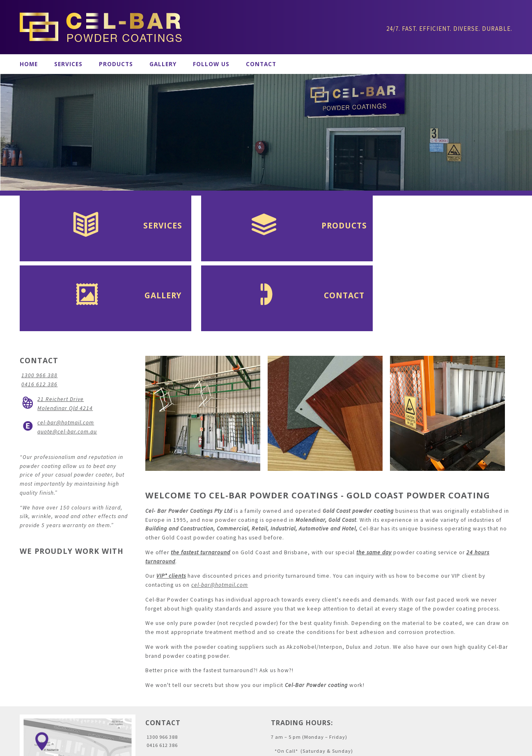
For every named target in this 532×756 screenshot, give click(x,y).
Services (68, 64)
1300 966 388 (39, 310)
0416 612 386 (39, 319)
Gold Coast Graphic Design (259, 747)
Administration (39, 747)
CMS (302, 747)
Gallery (163, 64)
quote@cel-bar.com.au (67, 367)
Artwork (208, 747)
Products (116, 64)
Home (29, 64)
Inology (324, 747)
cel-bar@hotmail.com (220, 520)
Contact (261, 64)
